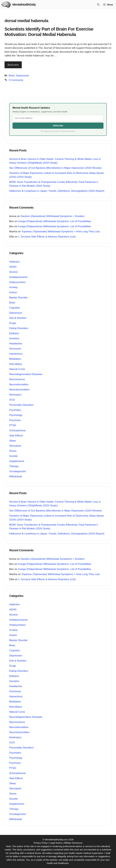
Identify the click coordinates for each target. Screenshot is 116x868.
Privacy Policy (41, 843)
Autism (13, 292)
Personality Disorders (21, 405)
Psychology (16, 415)
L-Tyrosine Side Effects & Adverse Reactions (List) (47, 237)
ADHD (13, 267)
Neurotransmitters (19, 390)
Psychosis (15, 420)
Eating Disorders (19, 328)
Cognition (15, 308)
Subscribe (58, 126)
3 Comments (16, 80)
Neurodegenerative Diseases (26, 374)
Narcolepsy (16, 364)
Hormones (15, 349)
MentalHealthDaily (24, 5)
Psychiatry (15, 410)
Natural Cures (17, 369)
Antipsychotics (17, 282)
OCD (12, 400)
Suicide (13, 456)
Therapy (14, 466)
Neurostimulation (19, 384)
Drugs (13, 323)
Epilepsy (14, 333)
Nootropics (15, 395)
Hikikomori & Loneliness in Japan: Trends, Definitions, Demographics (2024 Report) (57, 191)
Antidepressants (18, 277)
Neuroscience (17, 379)
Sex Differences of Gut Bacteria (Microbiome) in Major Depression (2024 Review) (55, 168)
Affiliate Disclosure (73, 843)
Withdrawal (16, 476)
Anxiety (13, 287)
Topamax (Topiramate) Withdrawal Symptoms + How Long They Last (61, 232)
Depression (23, 76)
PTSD (13, 425)
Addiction (14, 262)
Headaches (16, 344)
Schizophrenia (17, 430)
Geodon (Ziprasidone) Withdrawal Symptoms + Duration (53, 216)
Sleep (12, 441)
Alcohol (13, 272)
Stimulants (15, 446)
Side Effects (16, 436)
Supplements (17, 461)
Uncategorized (18, 471)
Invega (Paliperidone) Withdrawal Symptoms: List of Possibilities (55, 221)
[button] (98, 5)
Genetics (14, 338)
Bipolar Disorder (18, 298)
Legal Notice (56, 843)
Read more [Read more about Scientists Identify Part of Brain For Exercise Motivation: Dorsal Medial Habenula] (13, 65)
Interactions (16, 354)
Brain (12, 76)
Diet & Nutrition (18, 318)
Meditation (15, 359)
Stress (13, 451)
